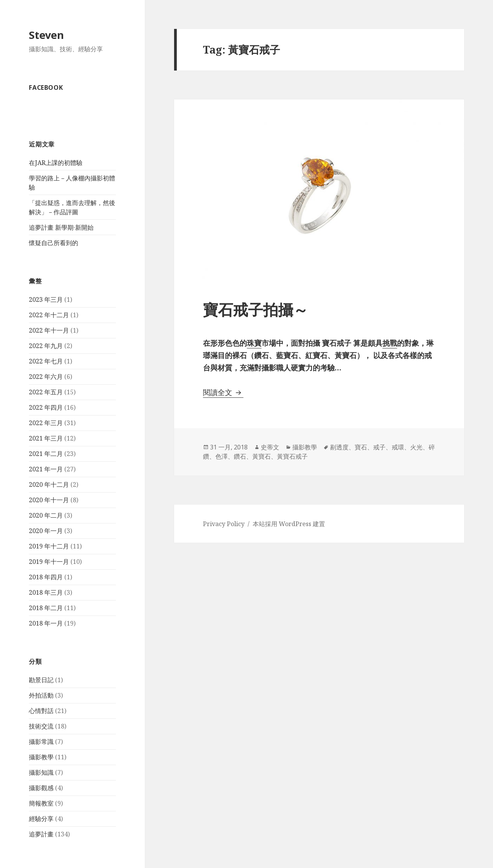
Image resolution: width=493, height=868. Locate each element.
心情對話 (41, 711)
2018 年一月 (46, 623)
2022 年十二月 (49, 315)
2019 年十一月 (49, 562)
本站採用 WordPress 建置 (289, 524)
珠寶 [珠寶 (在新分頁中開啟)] (254, 343)
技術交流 (41, 726)
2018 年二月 (46, 608)
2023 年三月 (46, 299)
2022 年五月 (46, 392)
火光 (416, 447)
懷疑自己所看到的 (54, 243)
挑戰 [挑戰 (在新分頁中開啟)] (390, 343)
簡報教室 (41, 803)
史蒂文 (270, 447)
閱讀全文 (223, 392)
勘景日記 (41, 680)
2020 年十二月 (49, 484)
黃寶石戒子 (292, 456)
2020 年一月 (46, 531)
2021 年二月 (46, 454)
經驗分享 (41, 819)
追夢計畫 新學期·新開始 (61, 227)
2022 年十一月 (49, 330)
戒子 (379, 447)
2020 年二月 (46, 515)
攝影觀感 (41, 788)
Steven (46, 35)
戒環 (398, 447)
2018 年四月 (46, 577)
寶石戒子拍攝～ (256, 309)
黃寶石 (262, 456)
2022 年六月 (46, 377)
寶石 (361, 447)
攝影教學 (41, 757)
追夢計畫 (41, 834)
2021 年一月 (46, 469)
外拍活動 (41, 695)
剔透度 (339, 447)
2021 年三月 (46, 438)
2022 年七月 (46, 361)
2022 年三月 (46, 423)
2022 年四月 (46, 407)
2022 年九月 (46, 346)
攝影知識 (41, 772)
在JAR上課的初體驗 (56, 163)
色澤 (221, 456)
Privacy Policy (224, 524)
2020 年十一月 (49, 500)
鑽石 (240, 456)
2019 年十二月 (49, 546)
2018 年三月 (46, 592)
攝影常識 (41, 742)
